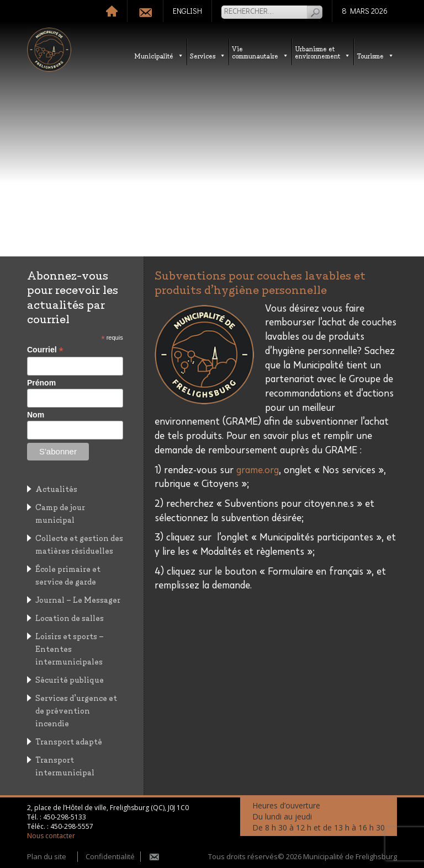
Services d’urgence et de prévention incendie (76, 710)
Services (208, 55)
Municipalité (159, 55)
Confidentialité (110, 856)
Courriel (45, 350)
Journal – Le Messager (78, 599)
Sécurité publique (70, 679)
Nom (36, 415)
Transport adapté (69, 741)
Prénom (41, 383)
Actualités (56, 488)
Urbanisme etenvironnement (323, 52)
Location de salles (70, 617)
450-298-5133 (65, 817)
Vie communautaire (260, 52)
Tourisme (375, 55)
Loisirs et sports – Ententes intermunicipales (70, 648)
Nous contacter (51, 836)
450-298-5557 (72, 826)
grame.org (258, 470)
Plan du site (47, 856)
